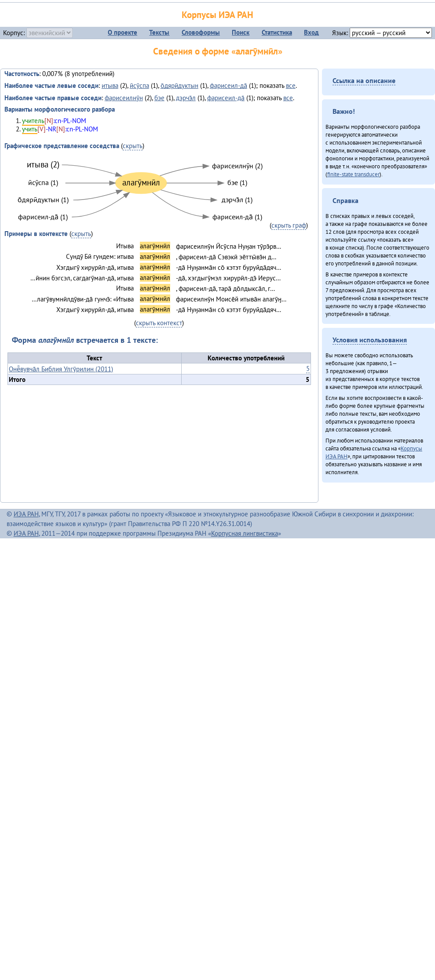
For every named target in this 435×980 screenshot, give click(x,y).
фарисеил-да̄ (228, 85)
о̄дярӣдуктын (179, 85)
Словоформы (201, 32)
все (291, 85)
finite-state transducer (353, 174)
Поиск (241, 32)
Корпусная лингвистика (245, 533)
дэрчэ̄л (186, 98)
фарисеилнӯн (124, 98)
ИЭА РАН (26, 514)
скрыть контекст (159, 323)
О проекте (122, 32)
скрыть (133, 146)
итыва (110, 85)
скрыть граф (289, 225)
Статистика (277, 32)
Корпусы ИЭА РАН (217, 15)
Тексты (159, 32)
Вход (311, 32)
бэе (159, 98)
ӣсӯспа (139, 85)
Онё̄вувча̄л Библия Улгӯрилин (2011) (61, 369)
